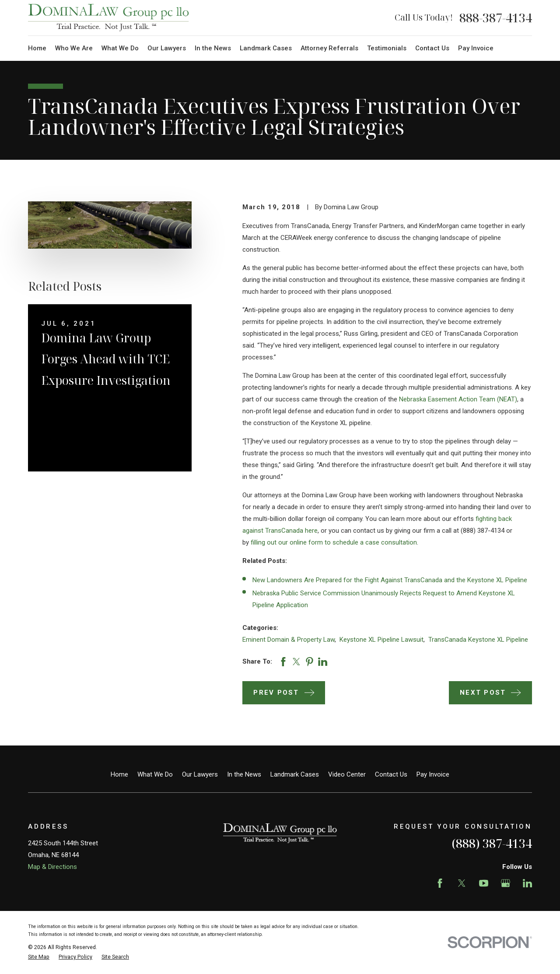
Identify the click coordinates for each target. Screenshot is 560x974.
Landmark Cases (295, 774)
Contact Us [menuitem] (432, 48)
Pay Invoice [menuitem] (476, 48)
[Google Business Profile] (506, 883)
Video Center (347, 774)
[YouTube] (484, 883)
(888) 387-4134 (492, 843)
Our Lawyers (200, 774)
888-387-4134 (496, 18)
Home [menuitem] (37, 48)
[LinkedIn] (527, 883)
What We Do (155, 774)
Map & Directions (52, 867)
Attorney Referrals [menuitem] (329, 48)
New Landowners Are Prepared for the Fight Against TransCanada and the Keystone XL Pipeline (390, 580)
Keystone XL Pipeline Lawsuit (381, 640)
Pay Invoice (433, 774)
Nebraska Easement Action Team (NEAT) (458, 399)
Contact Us (391, 774)
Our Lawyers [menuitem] (167, 48)
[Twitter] (462, 883)
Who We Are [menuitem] (74, 48)
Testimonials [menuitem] (387, 48)
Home (119, 774)
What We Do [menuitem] (120, 48)
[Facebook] (440, 883)
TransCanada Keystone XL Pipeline (478, 640)
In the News (244, 774)
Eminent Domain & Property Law (289, 640)
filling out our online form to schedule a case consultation (334, 542)
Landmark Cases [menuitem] (266, 48)
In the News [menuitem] (213, 48)
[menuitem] (39, 957)
